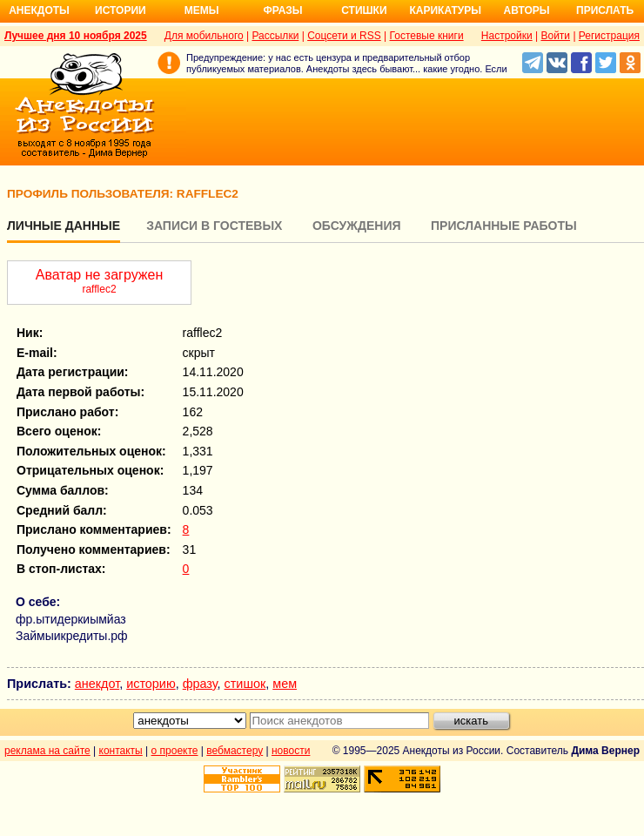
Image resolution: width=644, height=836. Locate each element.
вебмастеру (235, 751)
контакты (121, 751)
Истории (121, 10)
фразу (200, 684)
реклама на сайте (47, 751)
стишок (245, 684)
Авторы (527, 10)
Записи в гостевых (214, 226)
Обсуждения (357, 226)
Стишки (364, 10)
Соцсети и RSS (344, 36)
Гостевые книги (427, 36)
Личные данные (64, 226)
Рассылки (275, 36)
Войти (555, 36)
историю (151, 684)
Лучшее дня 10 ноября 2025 (76, 36)
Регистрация (609, 36)
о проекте (175, 751)
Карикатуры (445, 10)
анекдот (97, 684)
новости (291, 751)
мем (285, 684)
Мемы (202, 10)
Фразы (282, 10)
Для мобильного (204, 36)
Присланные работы (504, 226)
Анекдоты (39, 10)
